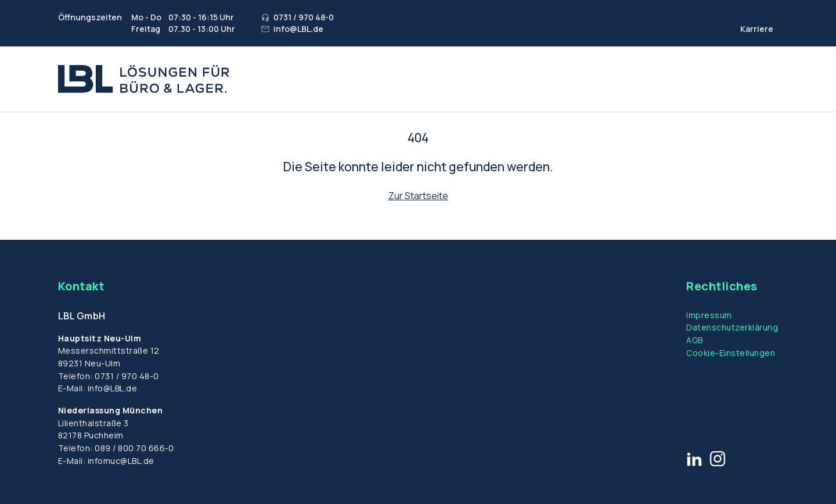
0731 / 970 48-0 (127, 376)
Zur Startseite (418, 196)
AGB (694, 340)
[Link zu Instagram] (718, 459)
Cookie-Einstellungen (731, 353)
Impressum (709, 315)
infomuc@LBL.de (121, 461)
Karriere (757, 29)
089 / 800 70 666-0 (134, 448)
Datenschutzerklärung (732, 327)
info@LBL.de (112, 388)
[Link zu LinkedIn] (694, 459)
